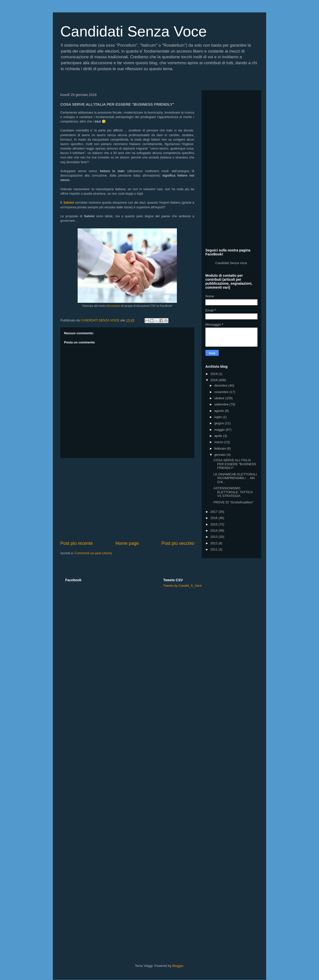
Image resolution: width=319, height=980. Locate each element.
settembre (222, 404)
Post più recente (77, 543)
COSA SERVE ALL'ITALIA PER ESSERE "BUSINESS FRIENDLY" (235, 464)
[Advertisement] (127, 499)
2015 (214, 524)
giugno (220, 423)
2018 (214, 380)
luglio (219, 417)
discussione (113, 306)
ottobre (220, 398)
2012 (214, 543)
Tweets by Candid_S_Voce (182, 586)
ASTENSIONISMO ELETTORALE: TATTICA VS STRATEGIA (233, 492)
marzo (219, 442)
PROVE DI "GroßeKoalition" (233, 502)
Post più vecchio (178, 543)
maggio (220, 430)
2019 (214, 374)
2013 (214, 537)
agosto (220, 411)
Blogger (178, 966)
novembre (222, 392)
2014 (214, 531)
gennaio (221, 455)
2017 (214, 512)
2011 (214, 549)
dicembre (221, 385)
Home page (127, 543)
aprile (219, 436)
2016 (214, 518)
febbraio (221, 448)
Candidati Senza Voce (133, 31)
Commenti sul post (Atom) (93, 553)
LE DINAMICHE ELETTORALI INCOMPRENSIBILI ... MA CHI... (235, 478)
